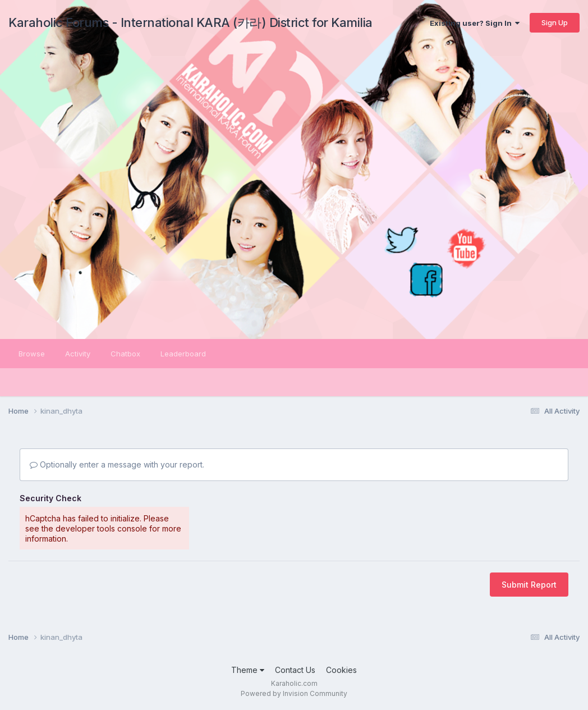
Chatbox (125, 354)
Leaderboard (183, 354)
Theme (248, 670)
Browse (32, 354)
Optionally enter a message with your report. (117, 464)
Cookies (341, 670)
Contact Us (295, 670)
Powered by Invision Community (294, 693)
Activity (78, 354)
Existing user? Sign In (475, 23)
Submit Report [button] (529, 585)
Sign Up (555, 22)
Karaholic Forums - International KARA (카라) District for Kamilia (190, 22)
